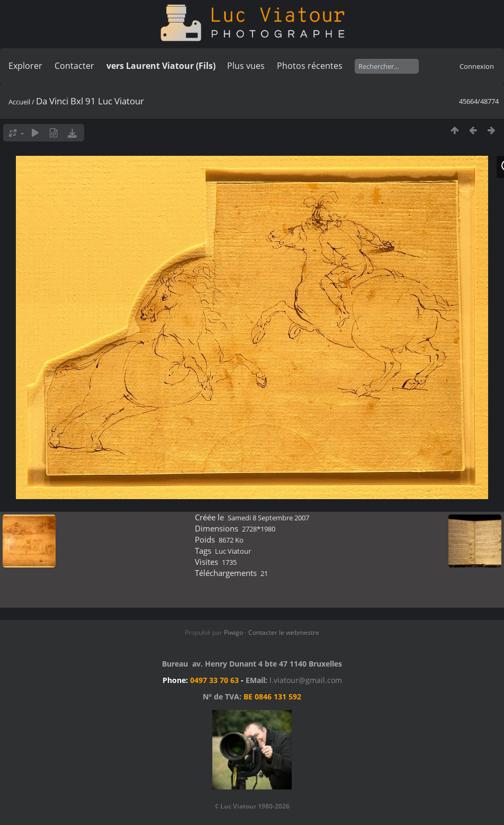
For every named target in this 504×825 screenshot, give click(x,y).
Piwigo (233, 632)
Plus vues (246, 66)
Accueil (19, 102)
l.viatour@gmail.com (306, 680)
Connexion (477, 66)
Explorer (25, 66)
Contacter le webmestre (284, 632)
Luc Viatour (233, 551)
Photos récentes (310, 66)
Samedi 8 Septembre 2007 (268, 518)
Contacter (74, 66)
